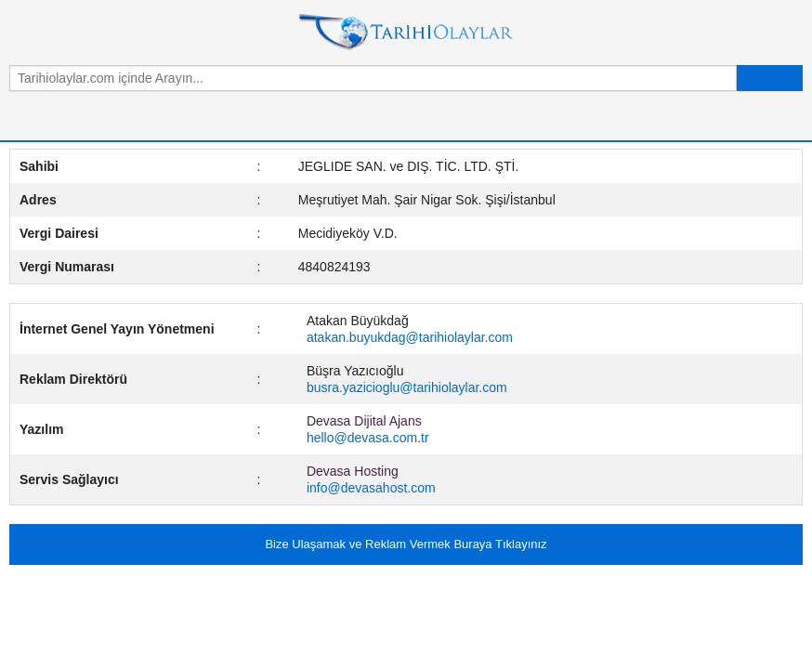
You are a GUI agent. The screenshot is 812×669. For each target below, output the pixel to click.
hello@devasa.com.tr (368, 438)
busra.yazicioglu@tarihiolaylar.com (407, 387)
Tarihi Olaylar (406, 33)
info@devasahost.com (371, 488)
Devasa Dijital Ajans (364, 421)
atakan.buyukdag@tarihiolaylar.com (410, 337)
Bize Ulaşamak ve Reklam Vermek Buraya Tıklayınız (406, 544)
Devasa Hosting (353, 471)
